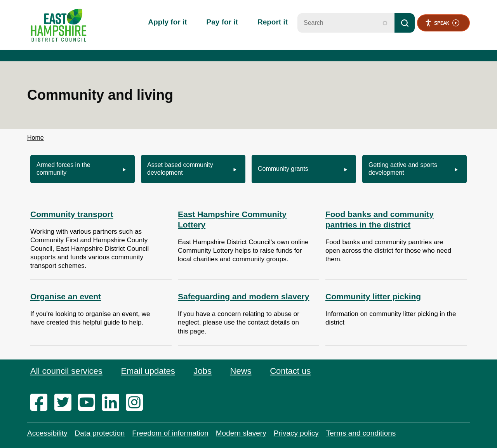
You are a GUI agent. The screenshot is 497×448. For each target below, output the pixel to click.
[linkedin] (113, 403)
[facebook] (41, 403)
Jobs (202, 371)
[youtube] (89, 403)
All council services (66, 371)
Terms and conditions (361, 433)
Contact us (290, 371)
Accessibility (47, 433)
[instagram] (137, 403)
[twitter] (65, 403)
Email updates (148, 371)
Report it (273, 22)
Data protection (100, 433)
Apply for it (167, 22)
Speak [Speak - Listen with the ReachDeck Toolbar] (442, 23)
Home (36, 138)
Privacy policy (296, 433)
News (241, 371)
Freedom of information (170, 433)
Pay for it (222, 22)
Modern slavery (241, 433)
